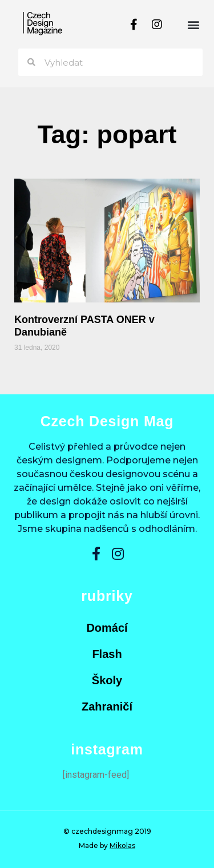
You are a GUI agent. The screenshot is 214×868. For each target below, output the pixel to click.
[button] (193, 24)
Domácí (107, 628)
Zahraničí (107, 706)
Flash (107, 654)
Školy (107, 680)
